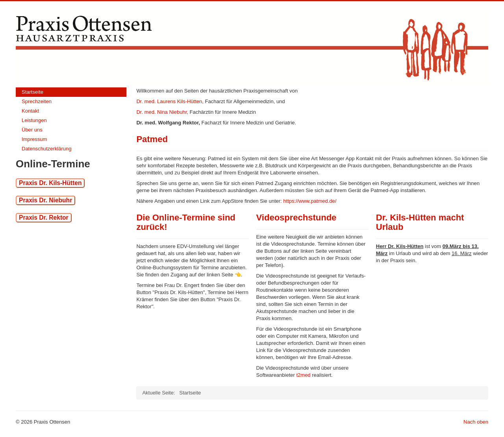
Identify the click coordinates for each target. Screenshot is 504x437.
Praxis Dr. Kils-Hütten (50, 183)
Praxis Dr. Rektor (44, 218)
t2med (303, 375)
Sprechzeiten (37, 101)
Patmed (152, 139)
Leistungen (34, 120)
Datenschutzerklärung (46, 149)
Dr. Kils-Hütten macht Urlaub (420, 222)
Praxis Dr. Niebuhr (45, 200)
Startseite (32, 92)
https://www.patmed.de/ (310, 201)
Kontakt (30, 111)
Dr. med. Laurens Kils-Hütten (169, 101)
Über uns (32, 130)
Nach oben (476, 422)
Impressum (34, 139)
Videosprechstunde (296, 218)
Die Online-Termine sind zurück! (186, 222)
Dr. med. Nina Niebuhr (161, 112)
